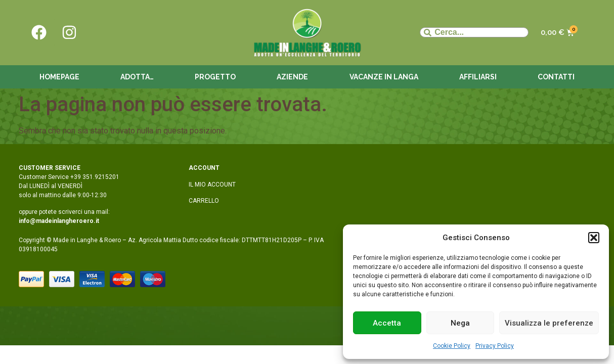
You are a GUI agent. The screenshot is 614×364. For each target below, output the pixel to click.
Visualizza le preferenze (549, 323)
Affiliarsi (478, 77)
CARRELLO (204, 201)
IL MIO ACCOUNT (212, 185)
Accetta (387, 323)
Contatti (556, 77)
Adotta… (137, 77)
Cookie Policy (452, 346)
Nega (460, 323)
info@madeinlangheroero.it (59, 221)
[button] (594, 238)
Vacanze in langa (384, 77)
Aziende (292, 77)
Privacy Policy (495, 346)
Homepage (59, 77)
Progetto (215, 77)
